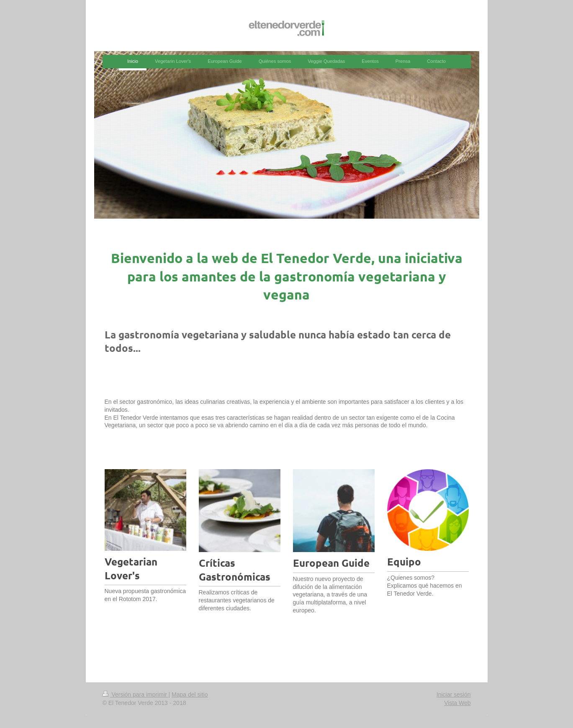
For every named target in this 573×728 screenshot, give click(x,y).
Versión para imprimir (136, 694)
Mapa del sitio (190, 694)
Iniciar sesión (454, 694)
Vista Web (457, 703)
